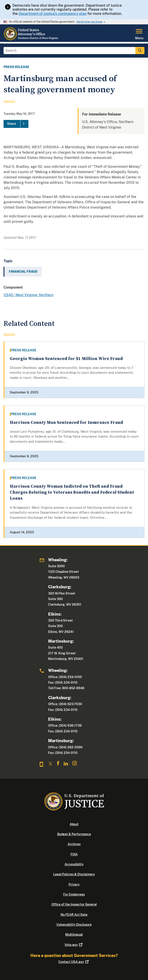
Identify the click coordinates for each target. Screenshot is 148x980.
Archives (74, 844)
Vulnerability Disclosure (74, 925)
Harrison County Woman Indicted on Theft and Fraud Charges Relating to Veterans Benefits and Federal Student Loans (72, 493)
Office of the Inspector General (74, 904)
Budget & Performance (74, 834)
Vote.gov (74, 945)
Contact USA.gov (74, 962)
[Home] (31, 39)
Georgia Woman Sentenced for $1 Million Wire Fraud (66, 359)
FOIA (74, 854)
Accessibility (74, 864)
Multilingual (74, 935)
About (74, 824)
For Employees (74, 894)
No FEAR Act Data (74, 915)
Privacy (74, 884)
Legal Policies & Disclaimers (74, 874)
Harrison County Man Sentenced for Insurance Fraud (66, 423)
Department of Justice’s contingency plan (53, 14)
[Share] (16, 124)
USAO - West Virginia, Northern (29, 295)
